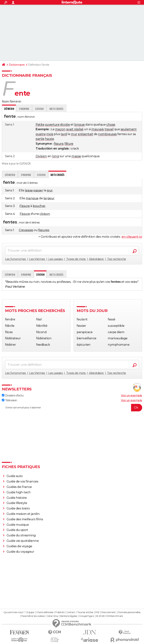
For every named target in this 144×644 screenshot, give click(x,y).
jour (50, 190)
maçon (60, 129)
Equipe (30, 612)
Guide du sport (17, 530)
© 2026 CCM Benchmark (109, 616)
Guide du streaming (21, 535)
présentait (85, 134)
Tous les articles (85, 612)
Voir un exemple (132, 395)
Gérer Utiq (52, 616)
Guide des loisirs (18, 508)
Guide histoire (17, 498)
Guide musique (18, 525)
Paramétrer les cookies (33, 616)
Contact (71, 612)
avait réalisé (75, 129)
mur (74, 134)
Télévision (9, 400)
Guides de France (19, 487)
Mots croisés (56, 109)
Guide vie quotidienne (23, 541)
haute (49, 139)
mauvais (98, 129)
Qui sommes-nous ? (14, 612)
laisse (29, 190)
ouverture (52, 125)
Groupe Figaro (87, 616)
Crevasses (26, 230)
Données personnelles (129, 612)
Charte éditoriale (45, 612)
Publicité (60, 612)
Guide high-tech (19, 492)
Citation (39, 109)
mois (50, 134)
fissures (44, 230)
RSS (97, 612)
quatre (41, 134)
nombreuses (107, 134)
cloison (45, 214)
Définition (10, 175)
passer (38, 190)
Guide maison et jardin (23, 514)
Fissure (25, 206)
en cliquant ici (132, 237)
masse (76, 156)
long (55, 156)
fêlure (69, 144)
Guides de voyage (19, 546)
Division (41, 156)
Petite (40, 125)
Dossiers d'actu (13, 395)
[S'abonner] (72, 408)
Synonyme (24, 109)
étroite (65, 125)
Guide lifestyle (17, 503)
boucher (39, 206)
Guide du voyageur (20, 552)
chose (111, 125)
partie (40, 139)
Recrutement (109, 612)
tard (64, 134)
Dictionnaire (17, 65)
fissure (59, 144)
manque (32, 198)
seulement (129, 129)
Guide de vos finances (22, 481)
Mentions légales (68, 616)
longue (79, 125)
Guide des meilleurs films (25, 519)
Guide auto (15, 476)
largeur (49, 198)
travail (109, 129)
